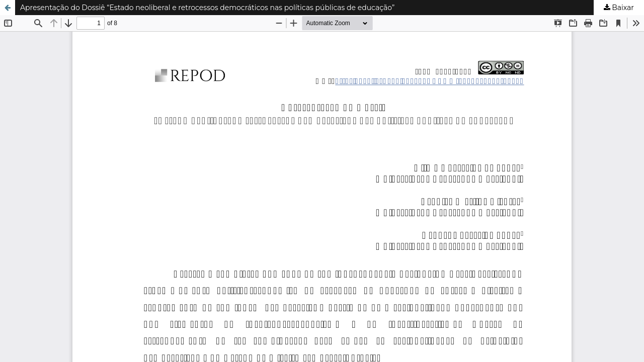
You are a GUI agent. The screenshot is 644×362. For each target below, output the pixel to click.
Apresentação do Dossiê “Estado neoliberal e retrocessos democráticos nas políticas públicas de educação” (207, 8)
